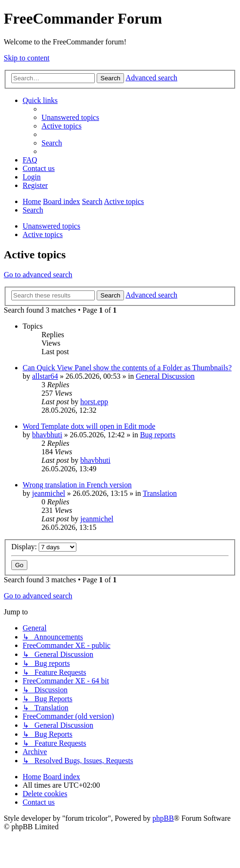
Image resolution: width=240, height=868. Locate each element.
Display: (44, 547)
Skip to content (27, 58)
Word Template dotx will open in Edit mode (89, 426)
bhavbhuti (47, 435)
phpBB (163, 818)
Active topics (43, 234)
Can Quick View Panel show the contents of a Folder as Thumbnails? (127, 368)
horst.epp (94, 402)
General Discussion (165, 376)
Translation (160, 493)
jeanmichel (49, 493)
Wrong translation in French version (77, 485)
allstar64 (45, 376)
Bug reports (158, 435)
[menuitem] (70, 117)
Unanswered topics (51, 226)
